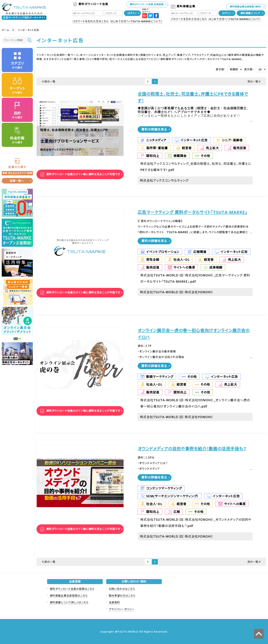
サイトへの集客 (184, 267)
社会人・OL (182, 260)
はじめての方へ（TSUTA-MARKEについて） (137, 21)
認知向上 (153, 156)
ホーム (5, 30)
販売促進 (240, 148)
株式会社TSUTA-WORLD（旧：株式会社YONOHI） (177, 292)
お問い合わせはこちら (122, 589)
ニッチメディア (156, 140)
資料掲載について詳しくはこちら (69, 602)
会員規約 (114, 602)
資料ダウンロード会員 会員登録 (147, 4)
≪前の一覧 (49, 81)
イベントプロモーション (163, 252)
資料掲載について (250, 13)
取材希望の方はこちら (122, 596)
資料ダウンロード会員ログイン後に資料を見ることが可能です (83, 174)
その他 (205, 156)
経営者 (187, 148)
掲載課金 (180, 156)
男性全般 (153, 260)
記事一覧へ (17, 181)
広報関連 (200, 252)
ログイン (132, 13)
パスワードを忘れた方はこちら (91, 21)
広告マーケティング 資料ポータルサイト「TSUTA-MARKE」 (192, 212)
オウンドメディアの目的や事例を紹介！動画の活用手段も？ (192, 449)
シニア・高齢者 (232, 140)
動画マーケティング (160, 377)
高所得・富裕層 (157, 148)
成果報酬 (216, 267)
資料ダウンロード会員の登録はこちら (72, 589)
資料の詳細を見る (154, 129)
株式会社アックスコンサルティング (164, 180)
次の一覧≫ (254, 81)
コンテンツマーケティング (164, 488)
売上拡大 (212, 148)
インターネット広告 (194, 140)
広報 (177, 512)
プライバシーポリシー (122, 609)
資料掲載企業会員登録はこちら (69, 596)
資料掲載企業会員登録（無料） (246, 7)
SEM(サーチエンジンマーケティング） (172, 496)
